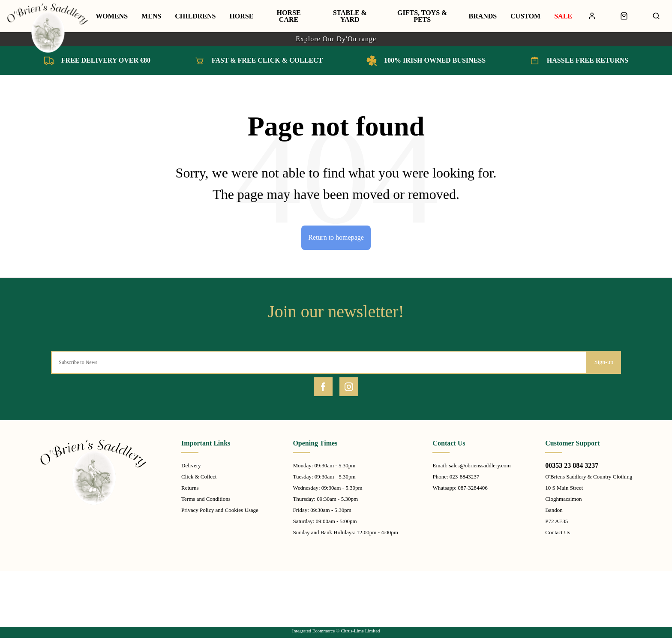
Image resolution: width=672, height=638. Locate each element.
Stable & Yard (350, 16)
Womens (112, 16)
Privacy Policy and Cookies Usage (220, 510)
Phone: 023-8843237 (456, 477)
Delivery (191, 465)
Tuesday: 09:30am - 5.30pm (324, 477)
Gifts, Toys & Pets (422, 16)
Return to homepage (336, 237)
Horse (241, 16)
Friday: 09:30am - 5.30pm (322, 510)
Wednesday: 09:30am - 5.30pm (327, 488)
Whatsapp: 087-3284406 (460, 488)
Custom (525, 16)
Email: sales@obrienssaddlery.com (471, 465)
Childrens (195, 16)
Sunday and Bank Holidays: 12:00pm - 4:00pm (345, 532)
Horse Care (289, 16)
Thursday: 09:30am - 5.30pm (325, 499)
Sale (563, 16)
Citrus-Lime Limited (360, 631)
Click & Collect (199, 477)
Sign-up (604, 362)
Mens (151, 16)
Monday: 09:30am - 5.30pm (324, 465)
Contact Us (558, 532)
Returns (190, 488)
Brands (483, 16)
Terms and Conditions (206, 499)
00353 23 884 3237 (572, 465)
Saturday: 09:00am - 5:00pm (325, 521)
